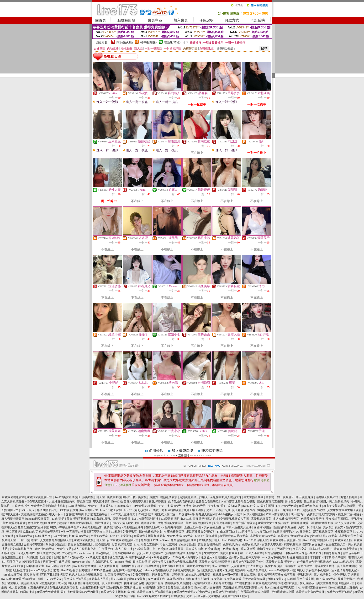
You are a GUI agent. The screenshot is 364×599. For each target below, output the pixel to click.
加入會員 (181, 20)
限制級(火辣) (125, 43)
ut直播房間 (182, 455)
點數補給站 (126, 20)
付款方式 (232, 20)
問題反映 (258, 20)
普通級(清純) (172, 43)
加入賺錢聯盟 (182, 451)
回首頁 (101, 20)
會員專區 (155, 20)
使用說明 (206, 20)
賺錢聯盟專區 (212, 451)
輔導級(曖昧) (148, 43)
